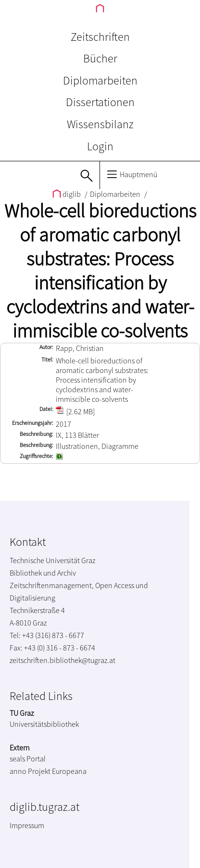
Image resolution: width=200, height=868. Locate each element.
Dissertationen (100, 102)
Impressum (27, 825)
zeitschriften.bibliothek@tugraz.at (62, 660)
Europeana (69, 771)
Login (100, 146)
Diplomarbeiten (100, 80)
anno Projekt (30, 771)
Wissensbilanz (100, 124)
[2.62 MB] (75, 411)
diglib (67, 194)
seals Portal (28, 759)
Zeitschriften (100, 37)
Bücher (100, 58)
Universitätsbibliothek (44, 724)
